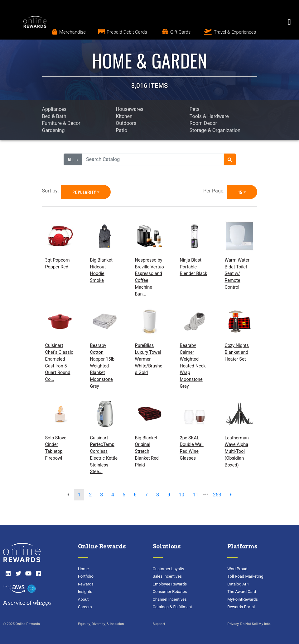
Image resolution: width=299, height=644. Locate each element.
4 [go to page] (113, 495)
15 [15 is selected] (240, 192)
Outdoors (126, 123)
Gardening (53, 130)
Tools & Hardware (209, 116)
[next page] (231, 495)
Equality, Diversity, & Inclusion (101, 624)
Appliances (54, 109)
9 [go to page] (169, 495)
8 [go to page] (158, 495)
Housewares (130, 109)
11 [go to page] (195, 495)
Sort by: (52, 191)
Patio (121, 130)
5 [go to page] (124, 495)
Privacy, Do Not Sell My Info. (249, 624)
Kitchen (124, 116)
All (72, 159)
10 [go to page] (181, 495)
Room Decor (203, 123)
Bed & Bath (54, 116)
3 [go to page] (101, 495)
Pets (195, 109)
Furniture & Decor (61, 123)
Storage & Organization (215, 130)
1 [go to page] (79, 495)
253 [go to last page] (217, 495)
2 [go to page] (90, 495)
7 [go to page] (146, 495)
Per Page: (215, 191)
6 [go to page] (135, 495)
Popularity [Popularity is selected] (84, 192)
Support (159, 624)
